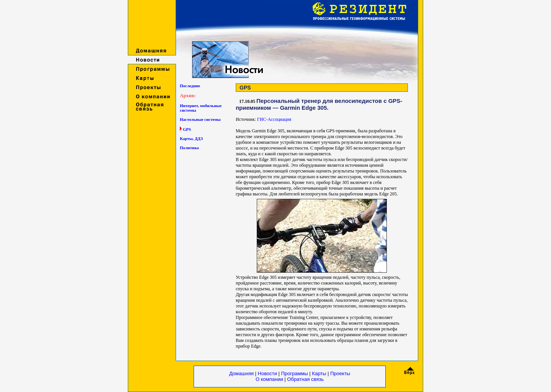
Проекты (340, 373)
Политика (189, 148)
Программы (295, 373)
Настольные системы (200, 119)
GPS (187, 129)
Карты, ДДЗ (191, 138)
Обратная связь (305, 379)
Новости (267, 373)
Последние (190, 86)
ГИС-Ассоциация (274, 119)
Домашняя (241, 373)
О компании (270, 379)
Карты (319, 373)
